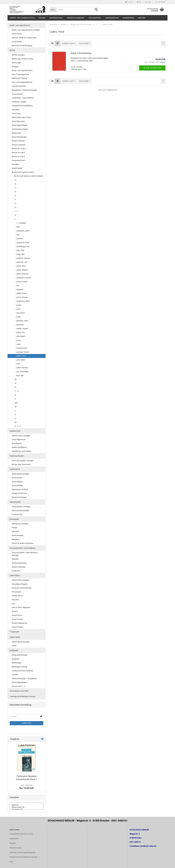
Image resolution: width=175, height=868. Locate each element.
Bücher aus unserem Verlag (22, 59)
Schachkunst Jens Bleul (19, 691)
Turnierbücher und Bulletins (22, 106)
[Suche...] (53, 10)
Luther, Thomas (22, 368)
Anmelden (27, 723)
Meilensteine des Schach (22, 117)
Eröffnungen (17, 63)
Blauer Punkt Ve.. (27, 807)
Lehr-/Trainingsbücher (20, 74)
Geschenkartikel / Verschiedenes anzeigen (25, 554)
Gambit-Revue (17, 596)
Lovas (18, 344)
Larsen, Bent (21, 266)
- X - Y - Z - (18, 426)
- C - (15, 188)
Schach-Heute (17, 619)
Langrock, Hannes (23, 258)
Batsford (27, 805)
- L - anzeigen (21, 223)
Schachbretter (17, 485)
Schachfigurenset (19, 439)
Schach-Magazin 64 (19, 623)
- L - (15, 219)
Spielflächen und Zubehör (22, 451)
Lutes (18, 364)
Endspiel (15, 67)
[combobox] (69, 43)
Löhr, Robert (20, 336)
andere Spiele (17, 168)
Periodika (15, 164)
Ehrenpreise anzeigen (20, 524)
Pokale (14, 528)
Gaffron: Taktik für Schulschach (24, 38)
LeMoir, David (21, 293)
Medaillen (16, 539)
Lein (17, 285)
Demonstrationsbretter (21, 511)
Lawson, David (22, 282)
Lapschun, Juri (22, 262)
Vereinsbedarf (112, 18)
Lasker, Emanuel (22, 274)
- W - (16, 422)
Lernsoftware (17, 42)
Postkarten (16, 571)
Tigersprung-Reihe (19, 86)
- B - (15, 184)
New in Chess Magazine (21, 607)
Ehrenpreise (128, 18)
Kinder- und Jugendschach (22, 18)
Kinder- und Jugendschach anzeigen (26, 30)
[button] (139, 2)
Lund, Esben (21, 360)
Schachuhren (17, 478)
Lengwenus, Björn (23, 301)
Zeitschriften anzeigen (20, 580)
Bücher (42, 18)
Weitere (142, 18)
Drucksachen (17, 514)
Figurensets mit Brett (20, 489)
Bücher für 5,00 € (18, 153)
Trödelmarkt (14, 632)
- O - (15, 387)
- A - (15, 180)
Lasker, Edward (22, 270)
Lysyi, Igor (20, 375)
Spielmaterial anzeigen (21, 474)
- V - (15, 418)
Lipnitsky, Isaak (22, 321)
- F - (15, 200)
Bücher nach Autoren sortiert (23, 172)
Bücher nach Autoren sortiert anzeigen (29, 176)
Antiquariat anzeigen (20, 655)
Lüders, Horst (21, 356)
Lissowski (20, 325)
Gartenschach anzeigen (21, 436)
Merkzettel (160, 2)
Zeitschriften (15, 576)
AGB (11, 862)
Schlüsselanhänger (19, 563)
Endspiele (16, 659)
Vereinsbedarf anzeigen (21, 507)
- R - (15, 395)
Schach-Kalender (18, 141)
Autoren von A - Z (18, 686)
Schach (15, 611)
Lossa (18, 340)
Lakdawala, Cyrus (23, 231)
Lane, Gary (20, 250)
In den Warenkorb (152, 68)
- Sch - (16, 403)
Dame (14, 646)
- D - (15, 192)
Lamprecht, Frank (23, 242)
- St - (16, 407)
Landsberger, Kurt (23, 246)
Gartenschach (56, 18)
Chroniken (16, 110)
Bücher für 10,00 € (19, 149)
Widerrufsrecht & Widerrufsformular (23, 857)
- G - (15, 203)
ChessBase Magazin (20, 584)
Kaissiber (15, 600)
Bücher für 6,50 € (18, 157)
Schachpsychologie (19, 125)
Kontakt (13, 843)
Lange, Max (20, 254)
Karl (13, 604)
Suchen (129, 2)
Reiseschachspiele (19, 497)
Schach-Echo (17, 615)
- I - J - (16, 211)
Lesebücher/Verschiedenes (22, 671)
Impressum (14, 839)
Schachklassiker (18, 121)
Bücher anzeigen (18, 55)
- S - (15, 399)
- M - (16, 379)
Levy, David (20, 313)
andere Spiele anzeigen (21, 642)
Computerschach (18, 160)
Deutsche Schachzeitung (21, 588)
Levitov (19, 305)
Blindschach (17, 133)
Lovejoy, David (21, 348)
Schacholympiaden (19, 137)
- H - (15, 207)
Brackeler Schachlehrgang (22, 46)
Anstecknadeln (18, 535)
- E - (15, 196)
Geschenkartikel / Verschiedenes (23, 548)
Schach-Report (17, 627)
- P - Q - (17, 391)
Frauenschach (17, 94)
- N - (15, 383)
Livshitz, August (22, 328)
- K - (15, 215)
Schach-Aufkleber (19, 567)
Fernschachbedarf (75, 18)
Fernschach (16, 113)
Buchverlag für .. (27, 809)
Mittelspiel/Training (19, 78)
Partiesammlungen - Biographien (24, 678)
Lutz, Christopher (22, 372)
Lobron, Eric (20, 332)
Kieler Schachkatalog (81, 53)
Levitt (18, 309)
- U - (15, 415)
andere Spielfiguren (19, 447)
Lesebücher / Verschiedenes (23, 98)
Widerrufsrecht (15, 848)
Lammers (20, 239)
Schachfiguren (17, 482)
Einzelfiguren (17, 443)
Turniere (15, 675)
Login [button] (148, 2)
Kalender (15, 559)
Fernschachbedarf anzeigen (23, 461)
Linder (18, 317)
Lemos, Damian (22, 297)
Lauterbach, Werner (23, 278)
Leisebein (20, 289)
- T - (15, 411)
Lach (18, 227)
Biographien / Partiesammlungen (24, 90)
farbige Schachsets (19, 493)
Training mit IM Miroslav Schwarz (23, 696)
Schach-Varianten (19, 145)
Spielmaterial (95, 18)
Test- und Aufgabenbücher (22, 82)
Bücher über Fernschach (21, 464)
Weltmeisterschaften (20, 129)
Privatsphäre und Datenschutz (21, 834)
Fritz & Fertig (17, 34)
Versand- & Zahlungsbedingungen (23, 852)
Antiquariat (14, 650)
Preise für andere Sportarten (23, 543)
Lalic (18, 235)
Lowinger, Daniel (22, 352)
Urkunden (15, 531)
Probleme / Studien (19, 102)
